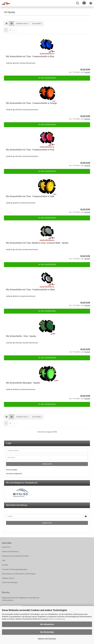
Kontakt (5, 565)
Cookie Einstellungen (10, 582)
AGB (4, 560)
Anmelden (47, 464)
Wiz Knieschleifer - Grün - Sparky (21, 336)
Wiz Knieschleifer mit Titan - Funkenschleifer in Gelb (30, 196)
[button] (7, 24)
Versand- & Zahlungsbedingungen (15, 569)
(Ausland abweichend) (27, 63)
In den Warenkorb (47, 78)
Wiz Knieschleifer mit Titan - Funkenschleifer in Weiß (30, 290)
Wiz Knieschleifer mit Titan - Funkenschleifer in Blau (30, 56)
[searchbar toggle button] (77, 3)
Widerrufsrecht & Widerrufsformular (15, 556)
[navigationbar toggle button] (91, 3)
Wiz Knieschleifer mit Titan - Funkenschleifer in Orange (31, 103)
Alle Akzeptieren (47, 624)
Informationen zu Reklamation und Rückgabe (19, 574)
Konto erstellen (12, 470)
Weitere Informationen (47, 639)
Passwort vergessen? (14, 474)
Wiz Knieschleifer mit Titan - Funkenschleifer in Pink (30, 150)
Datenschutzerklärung (56, 619)
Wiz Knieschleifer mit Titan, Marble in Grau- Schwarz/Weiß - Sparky (37, 243)
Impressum (6, 547)
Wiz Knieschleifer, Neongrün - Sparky (23, 383)
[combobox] (22, 24)
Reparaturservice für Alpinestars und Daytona (21, 598)
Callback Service (8, 578)
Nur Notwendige (47, 632)
